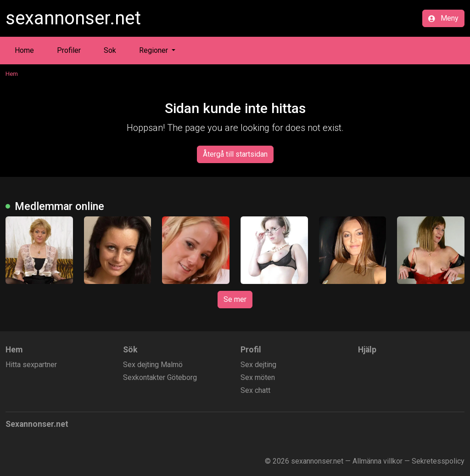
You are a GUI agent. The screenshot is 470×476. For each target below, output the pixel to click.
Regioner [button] (154, 50)
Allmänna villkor (378, 461)
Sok (110, 50)
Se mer (235, 299)
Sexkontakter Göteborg (160, 377)
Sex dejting (258, 365)
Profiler (69, 50)
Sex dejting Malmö (153, 365)
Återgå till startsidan (235, 154)
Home (24, 50)
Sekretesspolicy (438, 461)
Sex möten (258, 377)
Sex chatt (255, 390)
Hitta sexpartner (31, 365)
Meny (443, 18)
